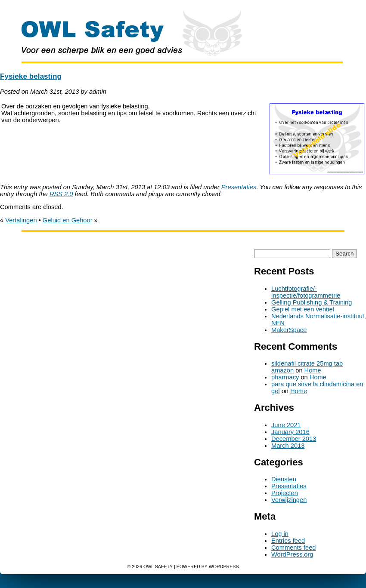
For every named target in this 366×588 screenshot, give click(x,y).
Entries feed (288, 541)
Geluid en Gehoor (68, 220)
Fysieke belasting (31, 76)
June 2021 (286, 425)
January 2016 (290, 432)
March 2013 (288, 446)
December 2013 (294, 439)
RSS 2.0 (61, 194)
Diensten (284, 479)
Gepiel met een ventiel (303, 309)
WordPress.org (292, 554)
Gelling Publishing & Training (312, 302)
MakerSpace (289, 330)
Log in (280, 534)
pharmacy (285, 377)
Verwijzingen (289, 500)
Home (313, 370)
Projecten (285, 493)
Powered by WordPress (208, 566)
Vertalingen (21, 220)
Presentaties (239, 187)
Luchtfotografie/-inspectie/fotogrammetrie (306, 292)
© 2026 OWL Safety (150, 566)
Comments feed (293, 548)
